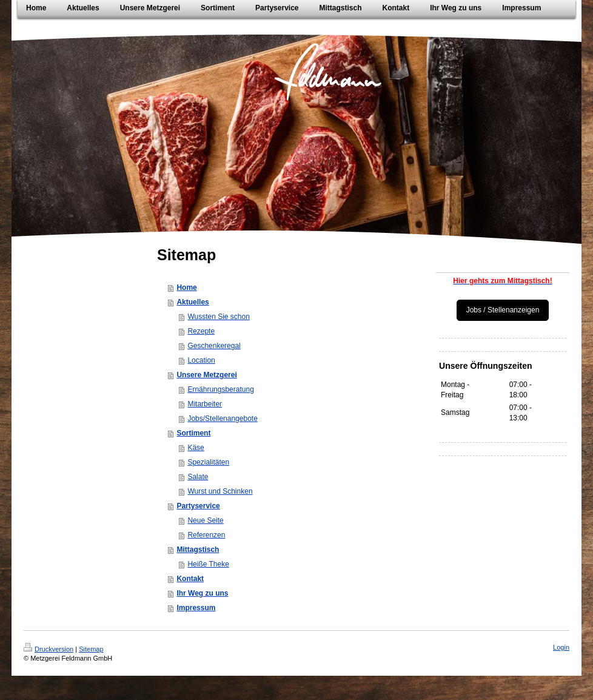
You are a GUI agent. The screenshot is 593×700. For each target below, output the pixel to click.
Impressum (196, 608)
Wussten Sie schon (219, 317)
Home (186, 288)
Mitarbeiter (205, 404)
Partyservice (198, 506)
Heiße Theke (208, 564)
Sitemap (91, 649)
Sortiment (193, 433)
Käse (196, 448)
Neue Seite (205, 520)
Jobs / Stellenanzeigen (503, 310)
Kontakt (190, 579)
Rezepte (201, 331)
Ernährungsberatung (220, 389)
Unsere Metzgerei (206, 375)
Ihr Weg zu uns (202, 593)
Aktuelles (193, 302)
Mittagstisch (198, 550)
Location (201, 360)
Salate (198, 477)
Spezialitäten (208, 462)
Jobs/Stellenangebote (222, 419)
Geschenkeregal (214, 346)
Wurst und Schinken (220, 491)
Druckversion (49, 649)
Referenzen (206, 535)
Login (561, 647)
